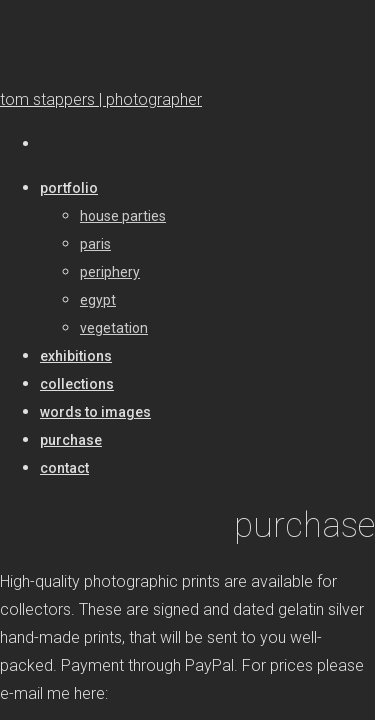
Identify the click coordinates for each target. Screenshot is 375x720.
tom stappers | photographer (101, 99)
